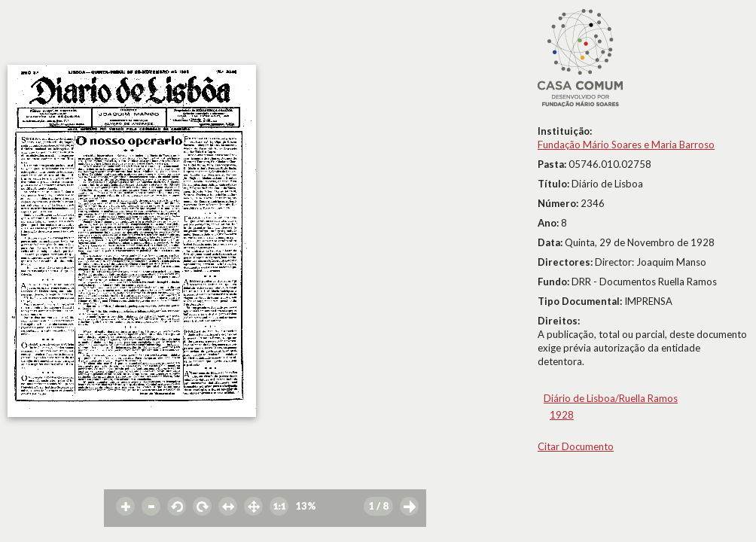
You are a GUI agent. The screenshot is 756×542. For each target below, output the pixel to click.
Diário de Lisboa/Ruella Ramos (611, 398)
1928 (562, 415)
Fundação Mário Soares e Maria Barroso (626, 145)
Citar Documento (576, 446)
